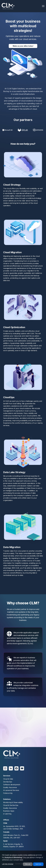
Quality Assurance (10, 787)
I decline (28, 864)
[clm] (12, 754)
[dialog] (23, 859)
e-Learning (7, 814)
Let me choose (8, 864)
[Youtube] (22, 768)
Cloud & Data (8, 779)
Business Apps (9, 811)
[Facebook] (16, 768)
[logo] (8, 6)
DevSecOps (8, 782)
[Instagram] (5, 768)
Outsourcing (8, 793)
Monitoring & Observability (13, 802)
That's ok (38, 864)
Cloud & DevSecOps (11, 805)
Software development (12, 785)
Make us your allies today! (23, 46)
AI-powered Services (11, 790)
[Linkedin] (11, 768)
